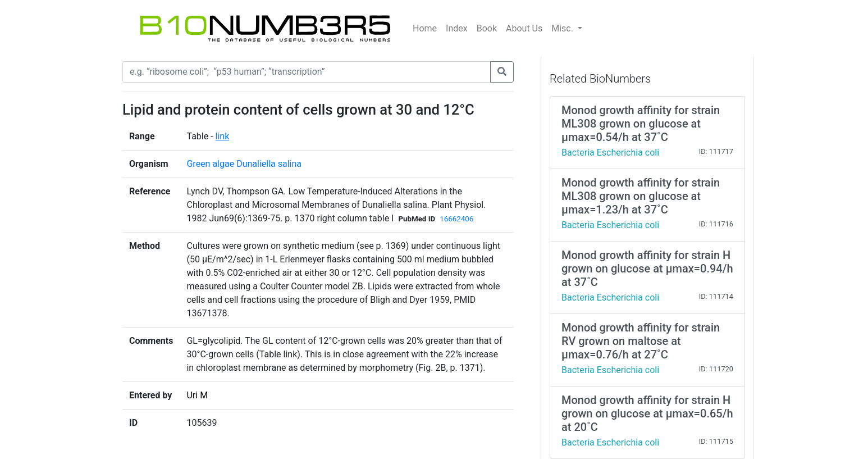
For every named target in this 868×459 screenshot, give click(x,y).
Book (487, 28)
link (223, 136)
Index (457, 28)
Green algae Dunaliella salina (244, 164)
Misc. (563, 28)
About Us (524, 28)
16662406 (456, 219)
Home (425, 28)
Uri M (197, 395)
